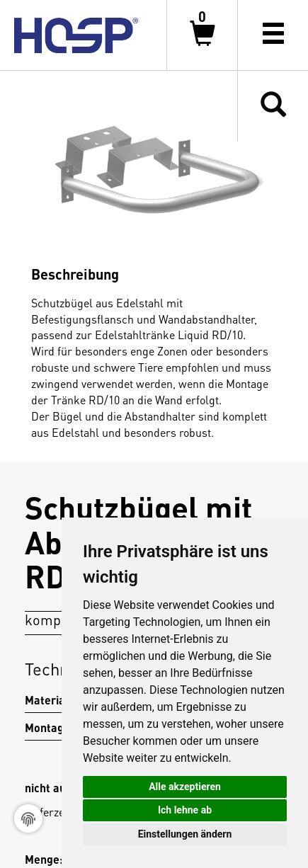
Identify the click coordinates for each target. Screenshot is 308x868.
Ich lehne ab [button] (185, 810)
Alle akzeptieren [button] (185, 787)
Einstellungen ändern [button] (185, 834)
